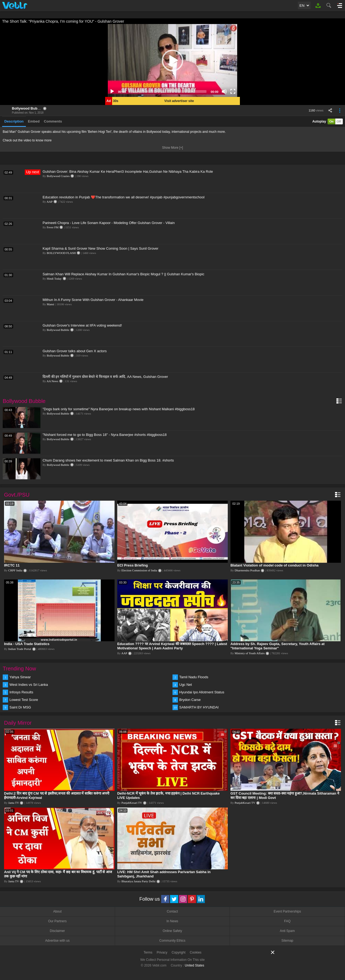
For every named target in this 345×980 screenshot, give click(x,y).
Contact (172, 911)
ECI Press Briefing (132, 565)
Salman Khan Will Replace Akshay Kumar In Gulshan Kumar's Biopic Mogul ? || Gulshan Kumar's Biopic (123, 274)
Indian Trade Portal (20, 649)
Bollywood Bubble (27, 108)
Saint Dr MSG (20, 707)
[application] (172, 60)
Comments (53, 121)
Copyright (179, 952)
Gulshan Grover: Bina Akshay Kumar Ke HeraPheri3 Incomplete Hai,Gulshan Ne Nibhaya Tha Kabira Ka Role (128, 172)
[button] (172, 60)
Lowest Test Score (24, 700)
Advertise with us (57, 941)
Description (14, 121)
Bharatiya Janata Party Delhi (139, 881)
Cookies (196, 952)
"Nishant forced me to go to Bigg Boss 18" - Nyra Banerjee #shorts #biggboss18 (105, 435)
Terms (148, 952)
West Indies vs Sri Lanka (29, 685)
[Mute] (224, 91)
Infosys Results (21, 692)
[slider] (168, 91)
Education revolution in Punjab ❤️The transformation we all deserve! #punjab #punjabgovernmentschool (124, 197)
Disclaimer (57, 931)
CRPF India (15, 570)
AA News (52, 381)
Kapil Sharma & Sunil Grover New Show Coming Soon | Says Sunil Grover (101, 248)
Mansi (51, 304)
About (57, 911)
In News (172, 921)
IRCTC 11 (12, 565)
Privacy (162, 952)
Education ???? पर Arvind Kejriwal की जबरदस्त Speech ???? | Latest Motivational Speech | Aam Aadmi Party (172, 646)
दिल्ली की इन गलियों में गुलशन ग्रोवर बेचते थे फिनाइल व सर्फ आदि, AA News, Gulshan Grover (105, 377)
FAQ (287, 921)
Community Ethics (172, 941)
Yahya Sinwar (20, 677)
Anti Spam (287, 931)
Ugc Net (186, 685)
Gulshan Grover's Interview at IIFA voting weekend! (82, 325)
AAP (50, 202)
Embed (34, 121)
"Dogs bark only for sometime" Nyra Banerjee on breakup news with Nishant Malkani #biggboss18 (119, 409)
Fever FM (53, 227)
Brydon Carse (190, 700)
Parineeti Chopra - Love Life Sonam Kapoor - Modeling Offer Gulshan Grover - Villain (109, 223)
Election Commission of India (139, 570)
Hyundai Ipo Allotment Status (202, 692)
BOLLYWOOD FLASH (61, 253)
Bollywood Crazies (58, 176)
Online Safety (172, 931)
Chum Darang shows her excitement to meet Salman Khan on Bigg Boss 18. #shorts (108, 460)
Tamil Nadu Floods (194, 677)
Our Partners (57, 921)
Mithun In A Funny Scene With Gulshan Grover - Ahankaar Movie (93, 300)
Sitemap (287, 941)
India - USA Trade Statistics (27, 644)
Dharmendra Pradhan (247, 570)
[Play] (112, 91)
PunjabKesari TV (132, 803)
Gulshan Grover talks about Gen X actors (75, 351)
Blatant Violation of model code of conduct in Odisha (275, 565)
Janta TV (14, 803)
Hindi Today (54, 279)
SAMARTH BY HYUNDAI (199, 707)
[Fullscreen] (233, 91)
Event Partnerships (287, 911)
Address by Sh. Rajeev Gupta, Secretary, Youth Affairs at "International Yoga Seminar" (277, 646)
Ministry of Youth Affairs (250, 653)
